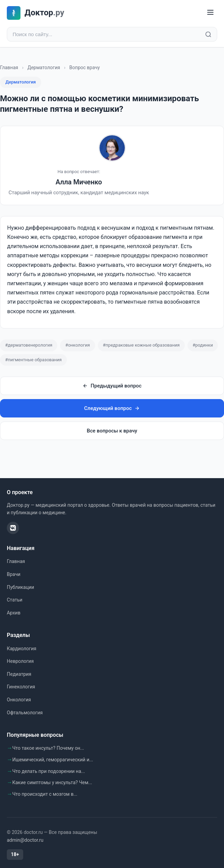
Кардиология (21, 649)
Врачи (14, 574)
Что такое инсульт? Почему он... (48, 748)
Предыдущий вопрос (112, 386)
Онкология (19, 700)
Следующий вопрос (112, 408)
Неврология (20, 661)
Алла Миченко (79, 182)
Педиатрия (19, 674)
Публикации (20, 587)
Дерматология (44, 67)
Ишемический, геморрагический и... (53, 760)
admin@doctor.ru (25, 840)
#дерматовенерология (29, 345)
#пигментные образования (33, 360)
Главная (9, 67)
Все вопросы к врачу (112, 431)
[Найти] (208, 34)
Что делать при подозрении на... (49, 771)
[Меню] (210, 13)
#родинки (203, 345)
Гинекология (21, 687)
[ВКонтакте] (13, 528)
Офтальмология (25, 713)
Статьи (15, 600)
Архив (14, 613)
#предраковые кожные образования (141, 345)
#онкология (77, 345)
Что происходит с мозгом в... (45, 794)
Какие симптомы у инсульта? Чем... (52, 782)
